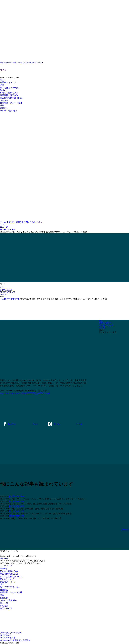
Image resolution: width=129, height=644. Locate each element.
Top (2, 63)
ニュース (4, 227)
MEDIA (3, 294)
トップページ (6, 566)
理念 (2, 85)
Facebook (10, 640)
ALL (2, 288)
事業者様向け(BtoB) (9, 95)
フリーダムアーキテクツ (11, 633)
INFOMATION (6, 290)
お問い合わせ (6, 608)
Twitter (3, 640)
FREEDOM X (6, 635)
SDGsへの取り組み (8, 111)
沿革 (2, 105)
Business (7, 63)
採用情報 (4, 606)
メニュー (40, 222)
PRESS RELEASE (8, 292)
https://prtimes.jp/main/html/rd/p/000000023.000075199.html (25, 393)
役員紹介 (4, 108)
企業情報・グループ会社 (11, 103)
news (2, 299)
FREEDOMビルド (8, 638)
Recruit (33, 63)
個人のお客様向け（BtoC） (12, 98)
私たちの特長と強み (9, 93)
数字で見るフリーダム (10, 88)
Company (21, 63)
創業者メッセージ (8, 82)
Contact (40, 63)
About (14, 63)
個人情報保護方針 (23, 640)
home (2, 224)
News (27, 63)
